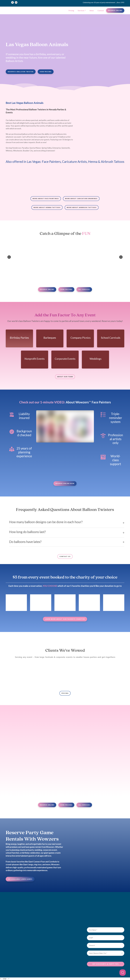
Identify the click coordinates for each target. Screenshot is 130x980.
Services (81, 10)
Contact (101, 10)
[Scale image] (19, 180)
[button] (12, 2)
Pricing (71, 10)
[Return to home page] (13, 11)
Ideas (92, 10)
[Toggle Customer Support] (123, 973)
